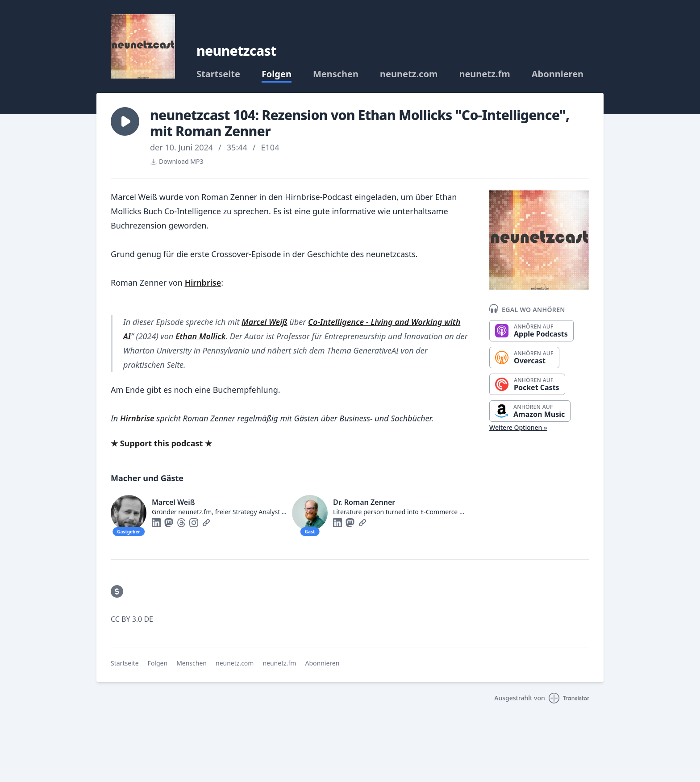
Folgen (277, 74)
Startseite (218, 74)
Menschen (336, 74)
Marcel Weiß (265, 322)
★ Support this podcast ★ (161, 443)
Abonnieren (558, 74)
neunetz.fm (484, 74)
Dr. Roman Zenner (364, 502)
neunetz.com (409, 74)
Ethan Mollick (200, 336)
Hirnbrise (203, 283)
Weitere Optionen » (518, 427)
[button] (125, 121)
